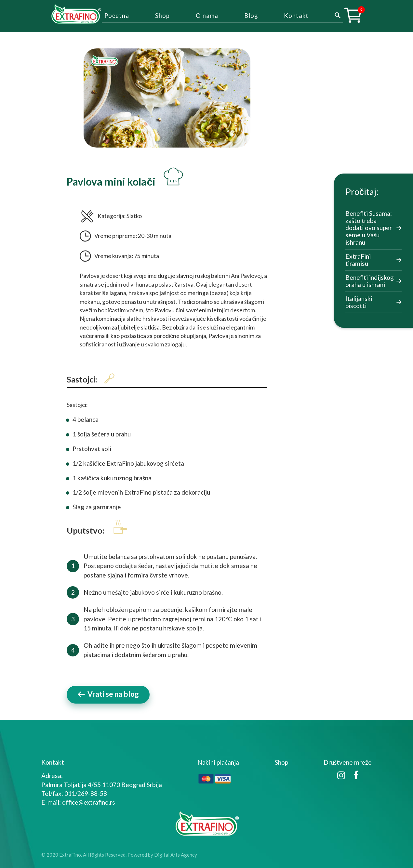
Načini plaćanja (218, 762)
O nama (207, 16)
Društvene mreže (348, 762)
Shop (162, 16)
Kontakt (296, 16)
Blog (251, 16)
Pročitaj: (362, 192)
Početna (117, 16)
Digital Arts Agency (176, 855)
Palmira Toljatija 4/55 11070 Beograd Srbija (102, 785)
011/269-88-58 (86, 793)
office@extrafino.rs (89, 802)
